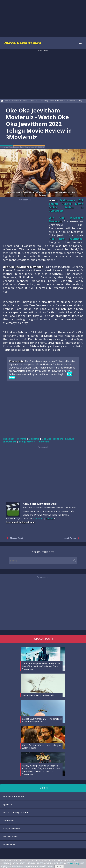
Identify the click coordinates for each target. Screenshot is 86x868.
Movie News (9, 844)
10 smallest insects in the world (38, 695)
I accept (59, 866)
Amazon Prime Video (13, 796)
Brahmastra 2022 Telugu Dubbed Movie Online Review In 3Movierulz (66, 206)
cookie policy (73, 863)
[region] (43, 18)
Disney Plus (9, 820)
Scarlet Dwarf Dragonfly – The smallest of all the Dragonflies (42, 720)
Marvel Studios (10, 836)
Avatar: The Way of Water (16, 812)
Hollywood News (12, 828)
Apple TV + (8, 804)
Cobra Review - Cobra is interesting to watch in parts (41, 746)
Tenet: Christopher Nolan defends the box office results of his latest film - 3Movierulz (41, 666)
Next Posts (72, 538)
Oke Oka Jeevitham (66, 239)
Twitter (49, 519)
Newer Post (14, 538)
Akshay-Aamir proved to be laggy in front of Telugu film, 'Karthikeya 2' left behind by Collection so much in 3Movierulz (41, 770)
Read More (38, 519)
